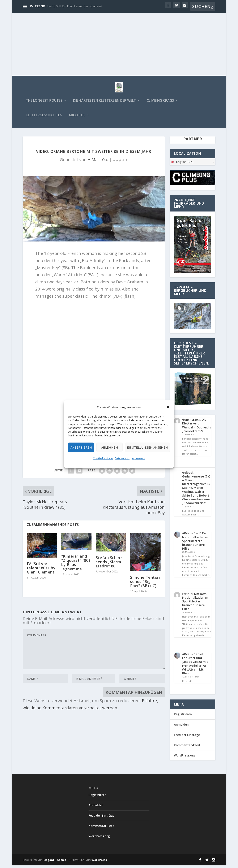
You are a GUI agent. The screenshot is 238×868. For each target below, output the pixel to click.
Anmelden (181, 727)
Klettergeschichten (44, 118)
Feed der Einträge (187, 738)
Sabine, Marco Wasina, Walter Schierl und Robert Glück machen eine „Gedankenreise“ (196, 498)
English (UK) (182, 165)
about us (77, 118)
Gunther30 (190, 422)
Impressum (138, 458)
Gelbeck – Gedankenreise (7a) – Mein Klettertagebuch (196, 481)
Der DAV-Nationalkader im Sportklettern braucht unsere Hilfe (195, 544)
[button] (168, 407)
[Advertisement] (119, 44)
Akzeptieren (81, 447)
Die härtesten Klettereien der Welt (105, 104)
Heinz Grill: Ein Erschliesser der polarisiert (75, 6)
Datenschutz (122, 458)
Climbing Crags (160, 104)
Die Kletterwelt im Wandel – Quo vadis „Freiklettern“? (197, 428)
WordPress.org (185, 758)
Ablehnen (109, 447)
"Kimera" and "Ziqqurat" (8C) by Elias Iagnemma (76, 565)
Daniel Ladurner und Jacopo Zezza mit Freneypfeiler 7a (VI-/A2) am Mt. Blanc (195, 667)
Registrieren (183, 717)
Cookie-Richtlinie (103, 458)
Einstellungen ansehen (147, 447)
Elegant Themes (55, 863)
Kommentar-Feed (187, 748)
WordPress (99, 863)
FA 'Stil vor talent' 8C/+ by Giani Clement (41, 571)
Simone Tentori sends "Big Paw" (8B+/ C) (145, 584)
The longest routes (44, 104)
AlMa (93, 162)
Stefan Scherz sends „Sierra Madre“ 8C (109, 565)
